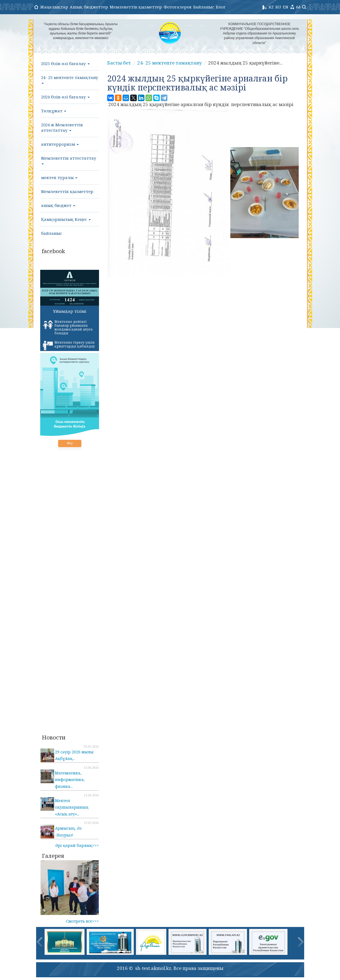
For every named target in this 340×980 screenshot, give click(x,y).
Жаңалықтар (54, 7)
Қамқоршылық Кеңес (66, 219)
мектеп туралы (59, 177)
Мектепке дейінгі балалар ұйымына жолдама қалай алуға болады (68, 327)
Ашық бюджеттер (89, 7)
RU (278, 7)
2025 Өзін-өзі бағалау (65, 63)
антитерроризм (60, 144)
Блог (221, 7)
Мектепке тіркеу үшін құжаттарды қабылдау (69, 345)
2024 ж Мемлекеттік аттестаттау (62, 127)
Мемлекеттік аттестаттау (69, 160)
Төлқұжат (54, 111)
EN (286, 7)
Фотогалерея (178, 7)
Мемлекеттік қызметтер (136, 7)
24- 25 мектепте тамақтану (70, 79)
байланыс (52, 233)
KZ (271, 7)
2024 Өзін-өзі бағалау (65, 97)
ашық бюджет (58, 205)
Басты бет (119, 63)
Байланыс (204, 7)
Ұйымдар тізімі (70, 311)
